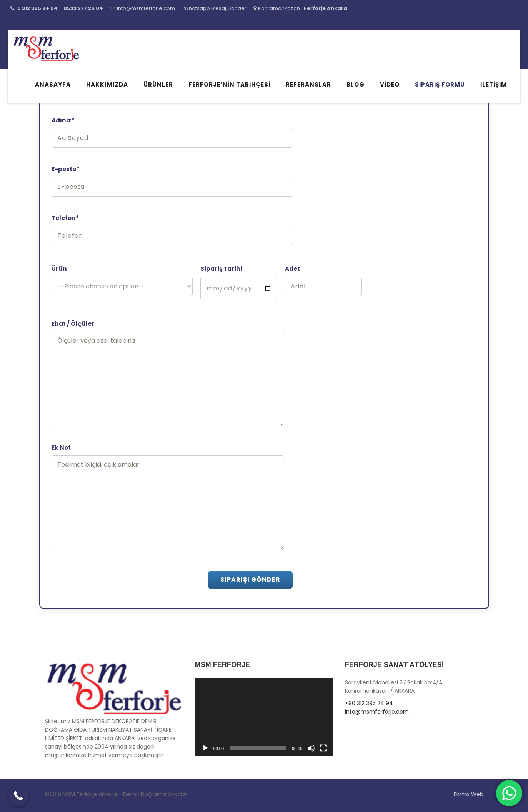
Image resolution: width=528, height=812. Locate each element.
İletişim (494, 84)
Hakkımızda (107, 84)
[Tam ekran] (323, 748)
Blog (356, 84)
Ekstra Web (469, 794)
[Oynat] (205, 748)
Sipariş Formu (440, 84)
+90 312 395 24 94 (369, 703)
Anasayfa (53, 84)
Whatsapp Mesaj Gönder (215, 8)
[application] (264, 717)
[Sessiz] (311, 748)
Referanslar (308, 84)
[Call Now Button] (18, 796)
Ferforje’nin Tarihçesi (229, 84)
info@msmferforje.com (146, 8)
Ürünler (158, 84)
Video (390, 84)
